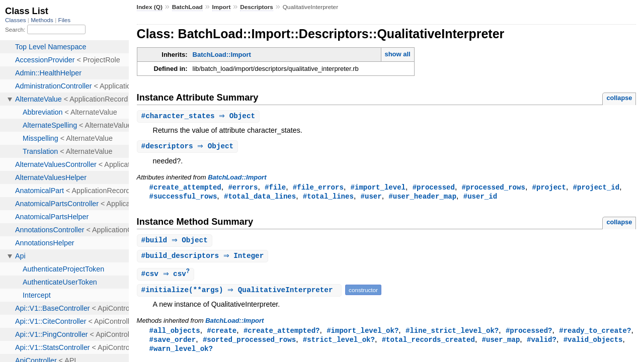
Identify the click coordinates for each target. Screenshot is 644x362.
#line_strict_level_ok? (452, 334)
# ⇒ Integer (204, 259)
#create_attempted (185, 188)
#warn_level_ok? (181, 353)
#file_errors (318, 188)
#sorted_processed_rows (249, 344)
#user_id (480, 198)
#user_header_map (422, 198)
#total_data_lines (260, 198)
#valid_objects (593, 344)
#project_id (596, 188)
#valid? (542, 344)
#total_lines (328, 198)
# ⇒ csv (167, 277)
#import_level (378, 188)
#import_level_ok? (363, 334)
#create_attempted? (282, 334)
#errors (243, 188)
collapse (619, 98)
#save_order (173, 344)
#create (222, 334)
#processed (434, 188)
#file (275, 188)
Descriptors (257, 7)
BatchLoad (187, 7)
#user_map (501, 344)
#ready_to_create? (595, 334)
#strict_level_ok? (339, 344)
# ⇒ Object (200, 116)
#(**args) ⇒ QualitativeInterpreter (241, 293)
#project (549, 188)
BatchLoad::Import (222, 55)
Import (222, 7)
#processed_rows (493, 188)
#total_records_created (428, 344)
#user (371, 198)
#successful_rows (183, 198)
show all (397, 54)
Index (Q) (150, 7)
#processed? (529, 334)
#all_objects (175, 334)
